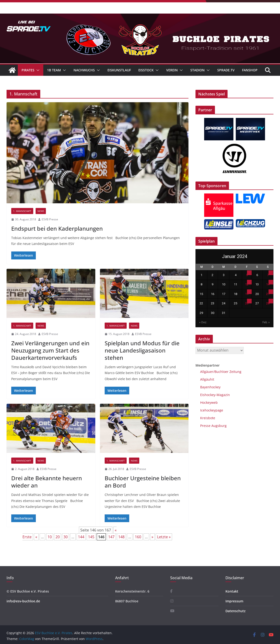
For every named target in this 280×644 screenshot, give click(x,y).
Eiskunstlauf (119, 70)
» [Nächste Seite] (152, 537)
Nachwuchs (84, 70)
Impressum (234, 601)
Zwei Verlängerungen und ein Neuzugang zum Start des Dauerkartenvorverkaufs (50, 350)
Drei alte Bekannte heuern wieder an (47, 482)
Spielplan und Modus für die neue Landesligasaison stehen (142, 350)
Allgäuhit (207, 379)
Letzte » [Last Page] (164, 537)
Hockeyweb (209, 402)
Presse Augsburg (213, 426)
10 (50, 537)
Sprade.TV (226, 70)
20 (58, 537)
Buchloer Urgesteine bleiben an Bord (143, 482)
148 (121, 537)
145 (91, 537)
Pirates (28, 70)
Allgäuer (207, 372)
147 (111, 537)
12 (247, 284)
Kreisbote (208, 418)
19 (247, 294)
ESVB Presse (50, 219)
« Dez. (203, 322)
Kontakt (232, 591)
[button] (37, 70)
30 (66, 537)
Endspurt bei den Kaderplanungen (57, 228)
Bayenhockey (210, 387)
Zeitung (235, 372)
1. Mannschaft (22, 211)
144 (81, 537)
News (41, 211)
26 (247, 303)
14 (268, 284)
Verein (172, 70)
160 (138, 537)
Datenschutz (236, 611)
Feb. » (266, 322)
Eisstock (146, 70)
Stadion (197, 70)
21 (268, 294)
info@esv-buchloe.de (23, 601)
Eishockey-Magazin (215, 395)
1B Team (54, 70)
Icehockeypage (212, 410)
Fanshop (250, 70)
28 (268, 303)
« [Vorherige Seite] (36, 537)
